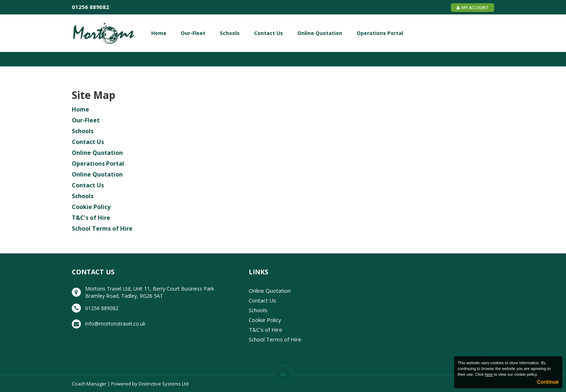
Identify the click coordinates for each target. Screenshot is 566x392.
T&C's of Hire (91, 218)
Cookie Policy (91, 207)
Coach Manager (89, 384)
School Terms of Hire (102, 228)
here (489, 374)
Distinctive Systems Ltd (164, 384)
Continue (548, 382)
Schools (230, 33)
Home (159, 33)
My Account (473, 7)
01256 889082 (90, 7)
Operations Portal (380, 33)
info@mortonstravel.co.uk (115, 324)
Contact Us (269, 33)
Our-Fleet (193, 33)
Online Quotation (320, 33)
